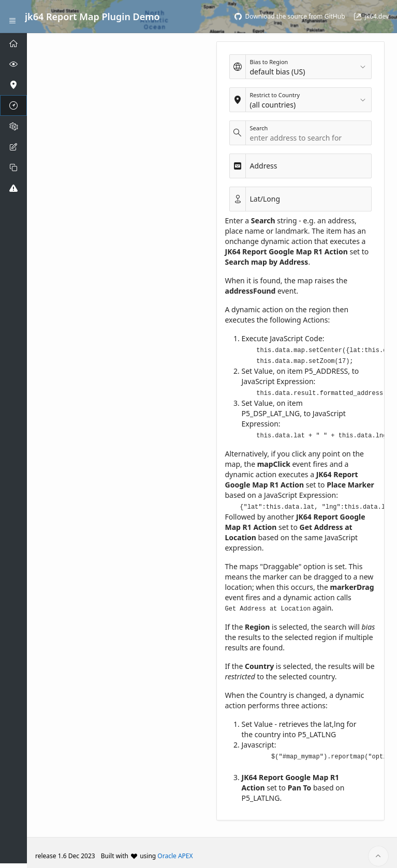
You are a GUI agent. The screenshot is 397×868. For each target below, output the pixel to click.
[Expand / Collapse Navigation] (12, 17)
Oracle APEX (175, 849)
